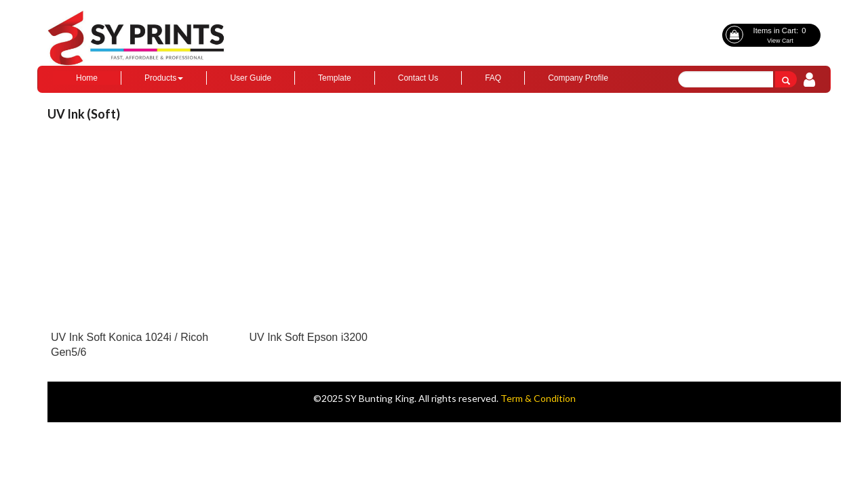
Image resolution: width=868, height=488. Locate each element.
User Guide (251, 78)
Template (335, 78)
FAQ (493, 78)
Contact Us (418, 78)
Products (164, 78)
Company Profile (578, 78)
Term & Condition (538, 398)
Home (87, 78)
